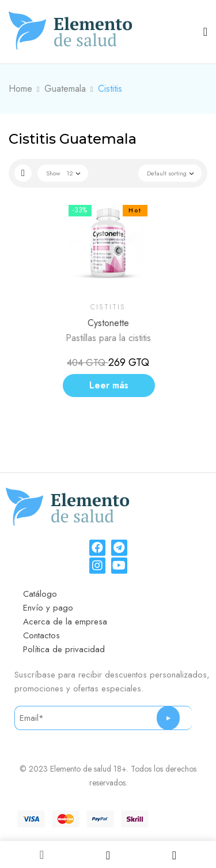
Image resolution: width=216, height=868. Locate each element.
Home (20, 89)
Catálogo (40, 594)
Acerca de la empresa (65, 622)
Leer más (109, 385)
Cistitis (108, 307)
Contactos (41, 635)
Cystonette (108, 323)
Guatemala (65, 89)
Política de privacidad (64, 649)
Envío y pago (48, 608)
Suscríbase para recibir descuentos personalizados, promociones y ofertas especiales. (112, 682)
